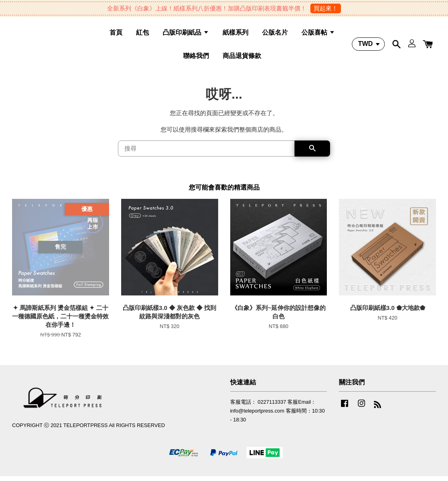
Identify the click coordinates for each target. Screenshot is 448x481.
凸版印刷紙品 (186, 34)
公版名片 (275, 34)
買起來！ (326, 8)
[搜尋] (206, 153)
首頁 (116, 34)
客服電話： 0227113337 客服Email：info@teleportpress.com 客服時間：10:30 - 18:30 (278, 415)
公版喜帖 (318, 34)
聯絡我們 (196, 57)
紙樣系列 (235, 34)
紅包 (142, 34)
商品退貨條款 (242, 57)
